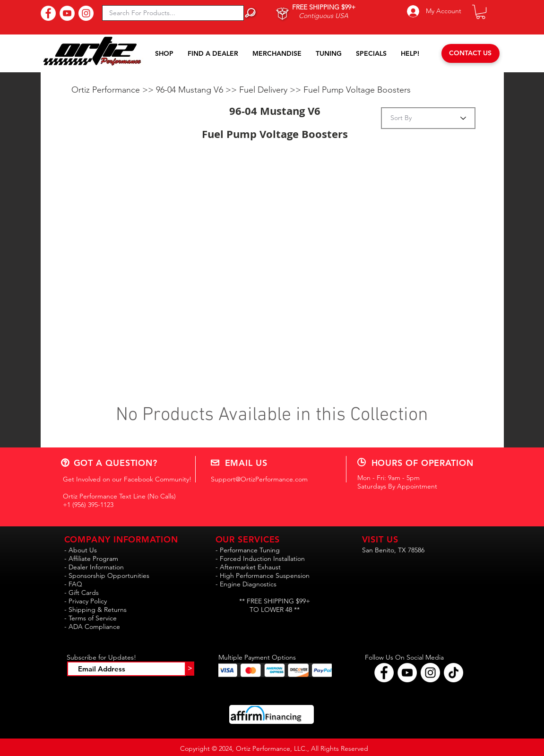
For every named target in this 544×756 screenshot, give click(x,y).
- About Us (81, 550)
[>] (190, 669)
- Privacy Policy (86, 601)
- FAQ (73, 584)
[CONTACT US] (471, 53)
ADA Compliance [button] (94, 627)
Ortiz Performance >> (114, 90)
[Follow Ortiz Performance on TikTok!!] (453, 673)
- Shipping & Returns (95, 610)
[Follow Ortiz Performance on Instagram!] (430, 673)
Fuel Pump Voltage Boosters (357, 90)
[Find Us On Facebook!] (48, 13)
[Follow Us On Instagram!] (86, 13)
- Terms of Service (91, 618)
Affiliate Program (93, 558)
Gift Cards (84, 593)
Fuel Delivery (264, 90)
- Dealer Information (94, 567)
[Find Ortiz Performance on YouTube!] (407, 673)
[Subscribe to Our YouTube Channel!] (67, 13)
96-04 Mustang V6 (191, 90)
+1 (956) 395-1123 (88, 505)
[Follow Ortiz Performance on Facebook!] (384, 673)
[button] (481, 12)
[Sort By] (428, 118)
